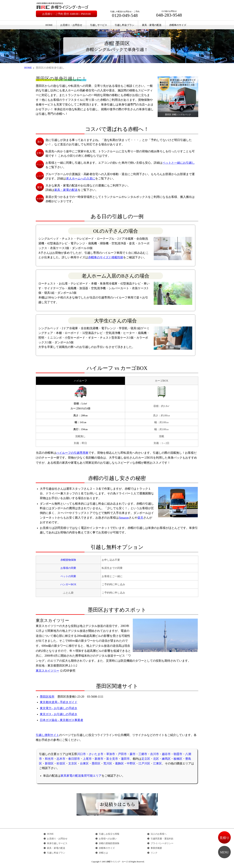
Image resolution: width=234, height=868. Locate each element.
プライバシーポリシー (162, 843)
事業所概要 (156, 848)
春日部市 (74, 759)
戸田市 (122, 754)
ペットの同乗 (68, 576)
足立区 (146, 759)
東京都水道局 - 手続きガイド (59, 702)
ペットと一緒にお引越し (179, 163)
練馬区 (166, 759)
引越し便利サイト (47, 735)
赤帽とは (103, 853)
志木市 (61, 759)
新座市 (99, 759)
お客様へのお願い (108, 839)
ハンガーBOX (68, 584)
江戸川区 (144, 763)
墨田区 (96, 763)
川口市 (81, 754)
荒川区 (108, 763)
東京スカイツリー (47, 671)
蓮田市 (125, 759)
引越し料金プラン (124, 25)
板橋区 (178, 759)
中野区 (131, 763)
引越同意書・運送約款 (162, 839)
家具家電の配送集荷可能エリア (81, 776)
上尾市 (87, 759)
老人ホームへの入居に (81, 179)
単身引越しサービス (57, 843)
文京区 (73, 763)
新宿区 (49, 763)
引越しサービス (99, 25)
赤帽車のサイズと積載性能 (106, 257)
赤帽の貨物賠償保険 (109, 843)
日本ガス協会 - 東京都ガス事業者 (62, 720)
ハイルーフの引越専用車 (72, 453)
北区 (156, 759)
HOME (49, 25)
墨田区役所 (47, 697)
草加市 (111, 754)
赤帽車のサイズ (178, 25)
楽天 (140, 518)
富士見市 (112, 759)
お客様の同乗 (68, 568)
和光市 (49, 759)
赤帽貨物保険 (68, 560)
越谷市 (166, 754)
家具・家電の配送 (152, 25)
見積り (224, 838)
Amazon (124, 518)
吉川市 (155, 754)
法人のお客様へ (159, 834)
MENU (224, 852)
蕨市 (133, 754)
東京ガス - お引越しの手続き (59, 714)
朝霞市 (178, 754)
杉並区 (61, 763)
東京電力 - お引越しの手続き (59, 708)
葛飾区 (119, 763)
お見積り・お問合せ (71, 25)
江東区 (157, 763)
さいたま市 (96, 754)
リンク (154, 853)
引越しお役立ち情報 (109, 834)
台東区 (84, 763)
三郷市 (143, 754)
